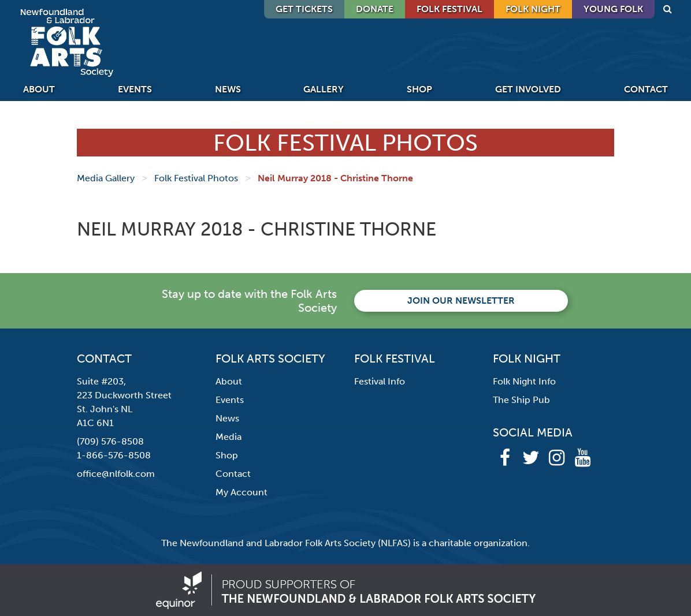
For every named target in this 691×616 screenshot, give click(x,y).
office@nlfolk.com (116, 474)
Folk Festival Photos (196, 178)
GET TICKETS (304, 9)
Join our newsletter (461, 300)
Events (135, 89)
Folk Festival (449, 9)
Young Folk (613, 9)
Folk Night (533, 9)
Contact (646, 89)
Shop (419, 89)
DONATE (375, 9)
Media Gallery (106, 178)
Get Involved (528, 89)
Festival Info (380, 381)
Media (229, 437)
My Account (242, 492)
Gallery (324, 89)
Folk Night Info (524, 381)
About (39, 89)
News (228, 89)
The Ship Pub (521, 400)
